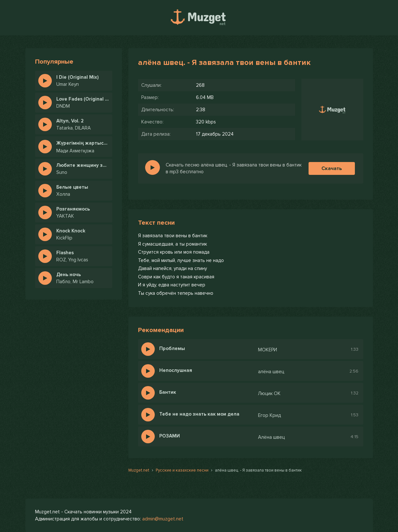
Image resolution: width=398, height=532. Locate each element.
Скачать (332, 168)
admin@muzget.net (163, 519)
